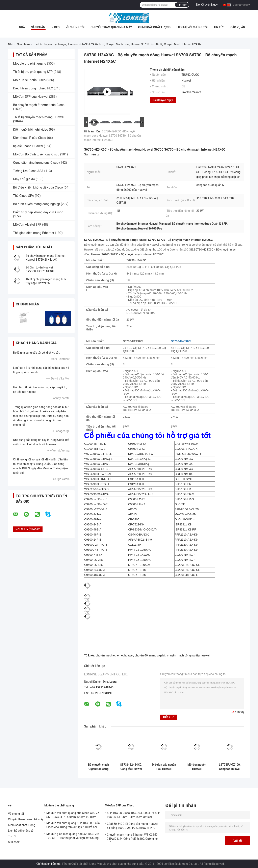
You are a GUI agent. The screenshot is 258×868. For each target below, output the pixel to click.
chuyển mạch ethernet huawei (114, 655)
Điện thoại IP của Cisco (30, 138)
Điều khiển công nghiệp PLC (33, 88)
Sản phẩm (38, 27)
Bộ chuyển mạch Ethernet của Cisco (39, 105)
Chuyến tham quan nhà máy (111, 27)
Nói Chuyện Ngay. (207, 5)
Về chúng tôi (75, 27)
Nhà (22, 27)
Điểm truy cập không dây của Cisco (38, 212)
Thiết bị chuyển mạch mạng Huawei (55, 44)
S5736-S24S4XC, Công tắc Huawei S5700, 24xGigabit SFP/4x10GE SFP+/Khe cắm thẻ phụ (131, 767)
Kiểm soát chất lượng (154, 27)
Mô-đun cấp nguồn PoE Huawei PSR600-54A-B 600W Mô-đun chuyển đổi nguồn (164, 767)
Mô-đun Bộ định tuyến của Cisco (36, 154)
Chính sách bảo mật (49, 864)
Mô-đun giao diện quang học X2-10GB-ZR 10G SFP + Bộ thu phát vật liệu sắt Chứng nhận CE (73, 837)
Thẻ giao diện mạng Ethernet (34, 233)
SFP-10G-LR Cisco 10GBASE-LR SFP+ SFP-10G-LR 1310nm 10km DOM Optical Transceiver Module (134, 816)
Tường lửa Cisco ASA (28, 171)
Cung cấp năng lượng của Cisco (36, 163)
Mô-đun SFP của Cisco (29, 80)
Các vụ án (238, 27)
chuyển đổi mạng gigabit (150, 655)
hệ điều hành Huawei (28, 146)
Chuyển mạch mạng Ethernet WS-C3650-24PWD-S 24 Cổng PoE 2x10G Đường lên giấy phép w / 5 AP (133, 837)
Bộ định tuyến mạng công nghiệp (37, 204)
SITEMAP (14, 842)
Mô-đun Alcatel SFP (27, 225)
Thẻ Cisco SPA (24, 196)
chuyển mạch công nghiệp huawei (188, 655)
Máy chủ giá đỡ (24, 179)
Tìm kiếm (182, 5)
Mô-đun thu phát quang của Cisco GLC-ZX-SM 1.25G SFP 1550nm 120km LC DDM (73, 815)
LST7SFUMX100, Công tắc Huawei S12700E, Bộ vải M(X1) (230, 767)
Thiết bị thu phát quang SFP (33, 72)
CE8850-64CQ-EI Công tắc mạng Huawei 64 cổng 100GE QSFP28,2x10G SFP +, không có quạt (132, 826)
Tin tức (219, 27)
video (56, 27)
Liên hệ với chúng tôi (192, 27)
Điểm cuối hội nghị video (31, 129)
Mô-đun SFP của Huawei (31, 97)
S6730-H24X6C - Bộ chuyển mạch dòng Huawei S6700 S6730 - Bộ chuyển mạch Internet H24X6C (112, 136)
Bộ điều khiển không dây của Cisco (38, 187)
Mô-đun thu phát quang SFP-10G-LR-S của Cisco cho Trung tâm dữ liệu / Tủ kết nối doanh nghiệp (73, 826)
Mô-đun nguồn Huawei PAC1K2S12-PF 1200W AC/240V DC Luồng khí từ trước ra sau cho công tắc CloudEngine (197, 767)
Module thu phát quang (30, 63)
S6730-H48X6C (181, 341)
